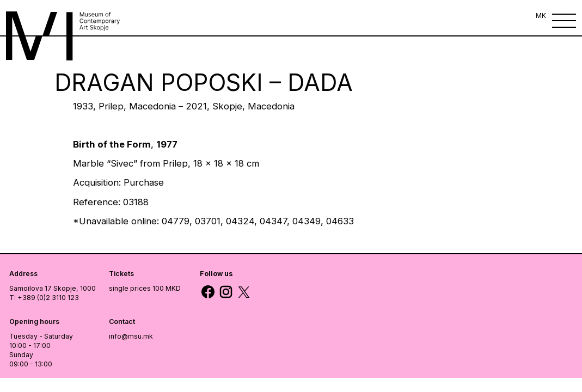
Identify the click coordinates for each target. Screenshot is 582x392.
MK (541, 16)
